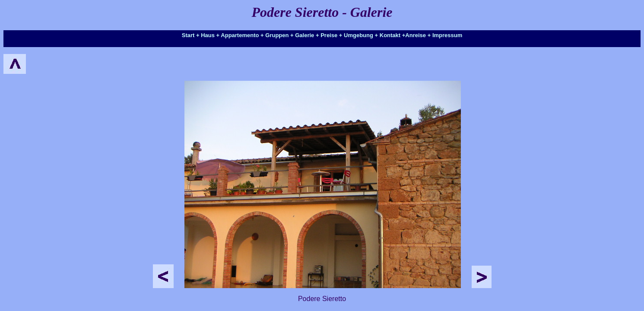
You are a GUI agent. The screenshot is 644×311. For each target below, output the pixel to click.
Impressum (447, 35)
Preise (329, 35)
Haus (208, 35)
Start (188, 35)
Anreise (416, 35)
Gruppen (277, 35)
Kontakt (390, 35)
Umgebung (358, 35)
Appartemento (240, 35)
